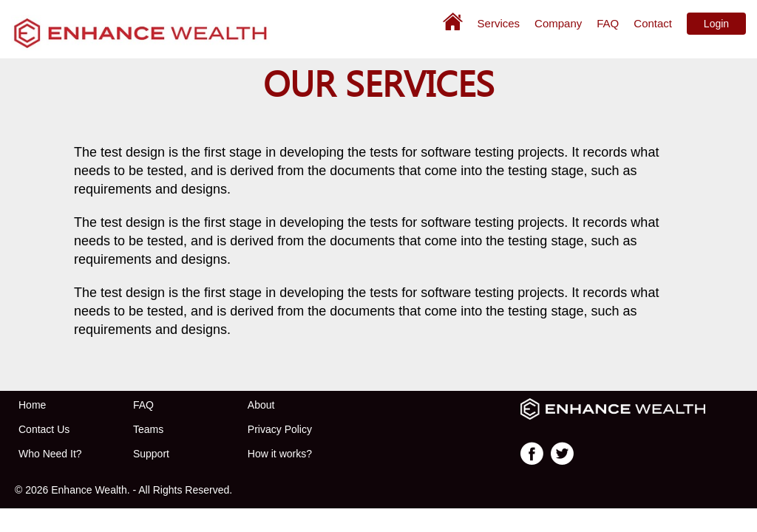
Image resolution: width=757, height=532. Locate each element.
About (261, 405)
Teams (148, 429)
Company (558, 23)
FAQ (608, 23)
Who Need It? (50, 454)
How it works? (280, 454)
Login (716, 24)
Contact (653, 23)
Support (151, 454)
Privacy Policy (280, 429)
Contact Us (44, 429)
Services (499, 23)
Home (32, 405)
